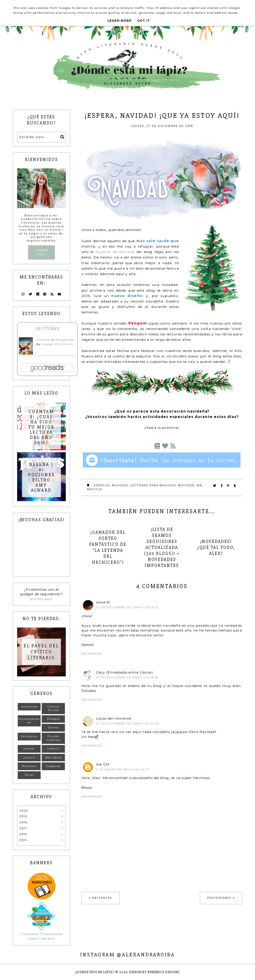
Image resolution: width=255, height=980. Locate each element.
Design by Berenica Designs (154, 972)
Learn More (119, 21)
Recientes (102, 898)
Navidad (186, 485)
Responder (92, 654)
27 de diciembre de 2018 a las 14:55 (127, 607)
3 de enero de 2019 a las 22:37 (123, 769)
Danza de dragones (55, 339)
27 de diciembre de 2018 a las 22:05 (128, 723)
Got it (144, 21)
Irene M (103, 602)
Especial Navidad (111, 485)
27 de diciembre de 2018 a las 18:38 (127, 677)
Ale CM (103, 764)
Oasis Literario (41, 938)
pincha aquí (41, 599)
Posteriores (219, 898)
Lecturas (47, 328)
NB (199, 485)
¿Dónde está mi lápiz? (95, 972)
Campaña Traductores (41, 934)
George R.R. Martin (58, 344)
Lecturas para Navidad (153, 485)
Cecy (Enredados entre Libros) (124, 672)
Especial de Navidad (115, 252)
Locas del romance (114, 718)
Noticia (95, 489)
